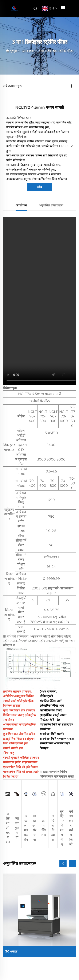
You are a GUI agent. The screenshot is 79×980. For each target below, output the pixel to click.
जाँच (39, 187)
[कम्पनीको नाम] (14, 9)
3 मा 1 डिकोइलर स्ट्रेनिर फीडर (56, 51)
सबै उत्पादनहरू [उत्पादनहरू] (13, 86)
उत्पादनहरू (28, 51)
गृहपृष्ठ (13, 51)
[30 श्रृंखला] (39, 915)
